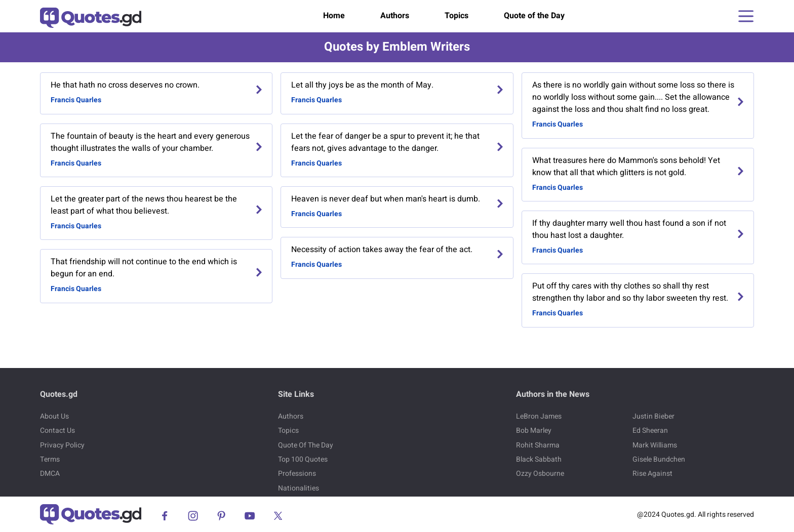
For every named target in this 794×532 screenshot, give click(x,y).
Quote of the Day (534, 16)
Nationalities (299, 488)
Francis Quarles (76, 100)
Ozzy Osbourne (540, 474)
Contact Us (57, 431)
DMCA (50, 474)
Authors (395, 16)
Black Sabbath (539, 459)
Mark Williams (655, 445)
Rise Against (652, 474)
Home (334, 16)
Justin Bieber (653, 416)
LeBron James (539, 416)
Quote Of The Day (306, 445)
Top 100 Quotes (303, 459)
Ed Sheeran (650, 431)
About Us (54, 416)
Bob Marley (534, 431)
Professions (297, 474)
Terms (50, 459)
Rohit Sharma (538, 445)
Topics (456, 16)
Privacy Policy (62, 445)
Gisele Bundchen (659, 459)
